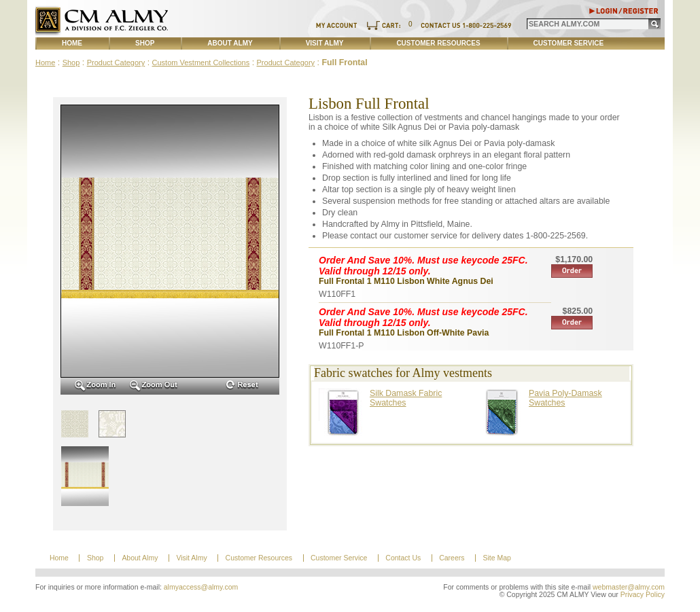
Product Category (116, 62)
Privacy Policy (643, 595)
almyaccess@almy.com (201, 587)
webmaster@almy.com (629, 587)
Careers (452, 558)
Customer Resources (438, 43)
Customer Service (569, 43)
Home (72, 43)
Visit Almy (325, 43)
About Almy (230, 43)
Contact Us (403, 558)
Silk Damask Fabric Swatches (406, 398)
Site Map (496, 558)
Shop (145, 43)
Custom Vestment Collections (201, 62)
